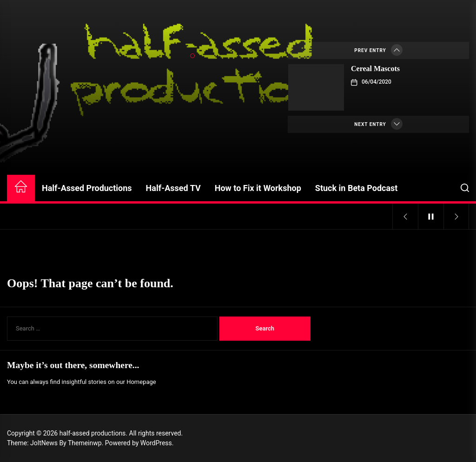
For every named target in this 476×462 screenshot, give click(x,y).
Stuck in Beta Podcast (357, 188)
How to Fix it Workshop (258, 188)
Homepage (141, 382)
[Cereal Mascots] (316, 87)
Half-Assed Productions (87, 188)
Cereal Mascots (375, 69)
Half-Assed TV (173, 188)
